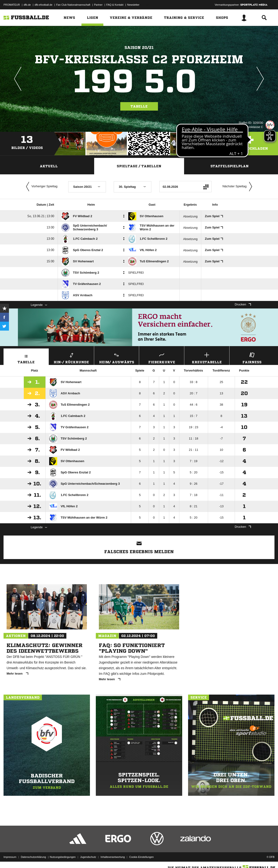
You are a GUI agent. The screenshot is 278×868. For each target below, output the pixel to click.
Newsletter (133, 5)
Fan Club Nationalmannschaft (73, 5)
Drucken (243, 304)
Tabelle (139, 106)
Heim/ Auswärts (117, 358)
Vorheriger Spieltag (41, 187)
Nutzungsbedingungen (63, 857)
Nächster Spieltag (238, 187)
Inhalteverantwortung (113, 857)
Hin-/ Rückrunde (71, 358)
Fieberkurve (162, 358)
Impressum (10, 857)
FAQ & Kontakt (115, 5)
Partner (98, 5)
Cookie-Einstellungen (141, 857)
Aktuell (49, 166)
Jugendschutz (88, 857)
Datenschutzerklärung (33, 857)
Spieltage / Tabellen (139, 166)
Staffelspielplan (230, 166)
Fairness (252, 358)
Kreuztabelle (207, 358)
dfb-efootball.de (44, 5)
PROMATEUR (12, 5)
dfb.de (27, 5)
